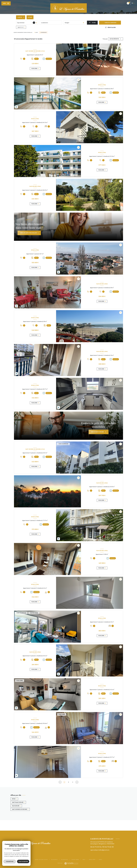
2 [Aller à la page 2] (68, 782)
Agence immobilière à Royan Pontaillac (23, 32)
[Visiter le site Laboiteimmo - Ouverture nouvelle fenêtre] (71, 863)
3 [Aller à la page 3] (73, 782)
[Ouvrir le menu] (6, 3)
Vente (37, 32)
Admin (84, 859)
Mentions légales (75, 859)
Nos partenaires (65, 859)
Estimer (30, 17)
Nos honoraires (54, 859)
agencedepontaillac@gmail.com (100, 850)
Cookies (100, 860)
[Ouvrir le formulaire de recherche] (92, 23)
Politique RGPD (92, 859)
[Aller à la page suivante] (77, 782)
